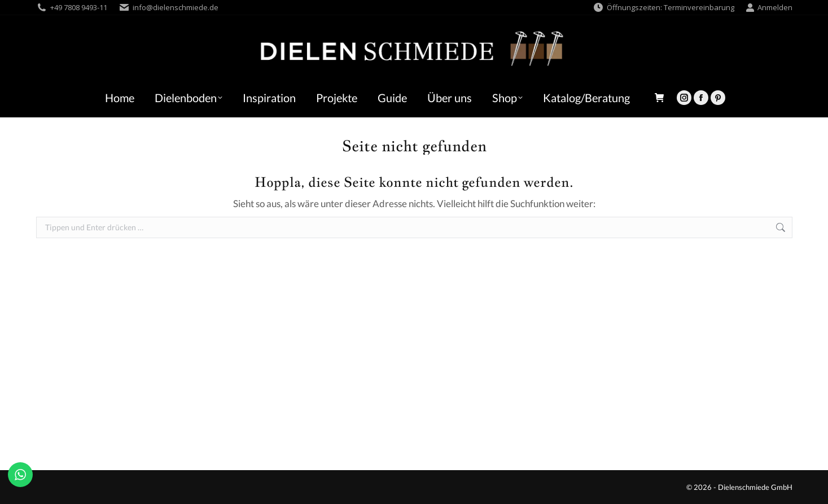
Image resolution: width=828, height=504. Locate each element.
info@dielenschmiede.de (176, 7)
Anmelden (769, 8)
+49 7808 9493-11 (79, 7)
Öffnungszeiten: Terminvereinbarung (663, 8)
